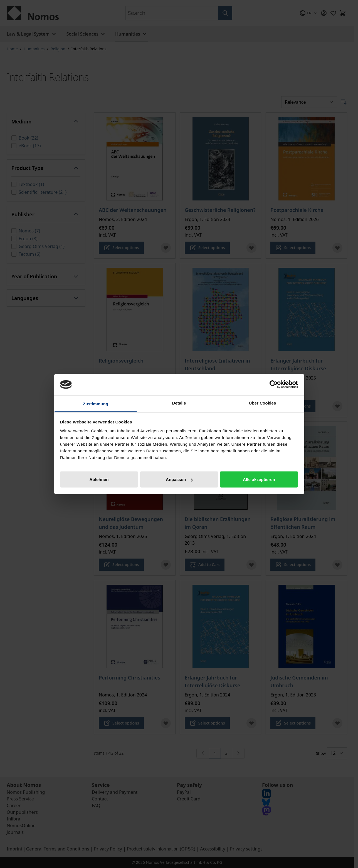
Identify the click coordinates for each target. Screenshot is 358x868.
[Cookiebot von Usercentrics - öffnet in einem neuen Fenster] (274, 385)
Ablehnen (99, 479)
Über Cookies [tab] (263, 403)
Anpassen (179, 479)
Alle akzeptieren (259, 479)
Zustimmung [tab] (96, 404)
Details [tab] (179, 403)
